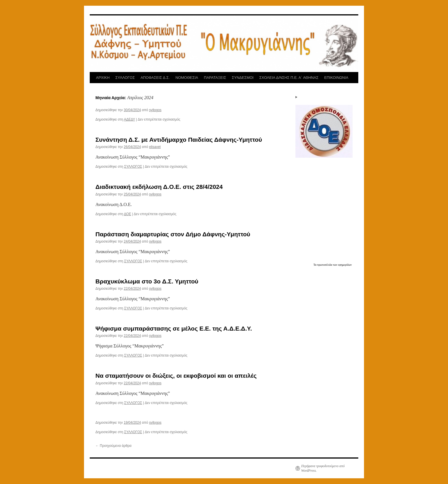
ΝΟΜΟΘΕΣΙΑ (187, 78)
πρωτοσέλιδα (325, 265)
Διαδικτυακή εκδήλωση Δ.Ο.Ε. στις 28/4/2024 (159, 187)
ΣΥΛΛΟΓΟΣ (125, 78)
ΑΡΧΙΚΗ (103, 78)
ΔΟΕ (128, 214)
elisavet (155, 147)
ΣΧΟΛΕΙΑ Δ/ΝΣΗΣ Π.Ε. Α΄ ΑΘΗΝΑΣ (289, 78)
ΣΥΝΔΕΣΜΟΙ (243, 78)
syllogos (155, 110)
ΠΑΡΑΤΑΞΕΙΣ (215, 78)
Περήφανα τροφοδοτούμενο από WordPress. (323, 468)
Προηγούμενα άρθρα (113, 446)
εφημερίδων (345, 265)
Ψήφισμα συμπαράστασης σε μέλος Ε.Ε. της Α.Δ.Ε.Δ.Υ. (174, 328)
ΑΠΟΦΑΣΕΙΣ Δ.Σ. (155, 78)
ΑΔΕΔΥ (130, 119)
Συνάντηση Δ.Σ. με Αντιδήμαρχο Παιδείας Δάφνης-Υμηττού (179, 140)
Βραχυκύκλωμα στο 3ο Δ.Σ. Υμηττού (147, 281)
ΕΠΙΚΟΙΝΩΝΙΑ (336, 78)
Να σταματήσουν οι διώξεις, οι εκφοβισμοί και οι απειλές (176, 376)
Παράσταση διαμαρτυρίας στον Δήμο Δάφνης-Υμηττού (173, 234)
